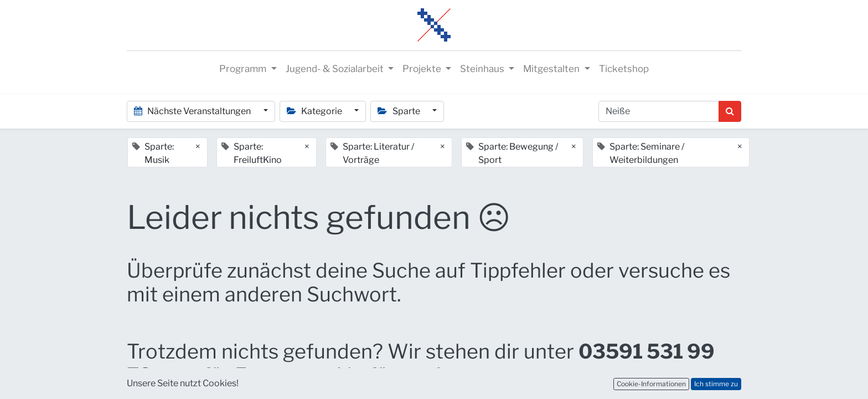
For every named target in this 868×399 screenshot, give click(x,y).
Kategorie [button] (315, 111)
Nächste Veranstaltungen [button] (193, 111)
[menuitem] (624, 69)
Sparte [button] (399, 111)
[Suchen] (730, 111)
